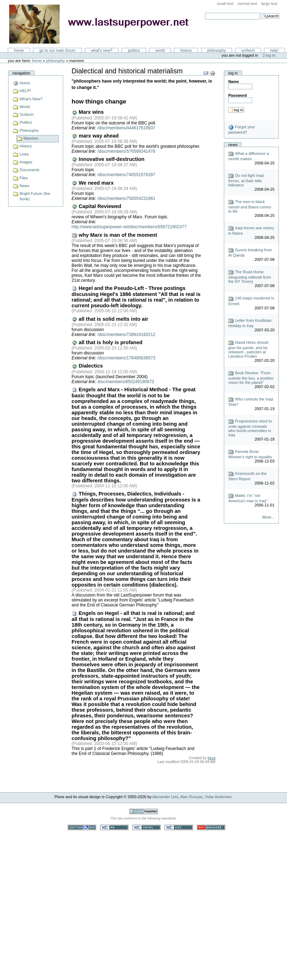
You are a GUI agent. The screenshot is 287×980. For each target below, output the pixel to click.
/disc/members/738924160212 (126, 335)
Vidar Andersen (218, 797)
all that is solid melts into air (110, 319)
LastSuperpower (103, 24)
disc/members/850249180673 (126, 382)
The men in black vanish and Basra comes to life (250, 206)
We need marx (93, 183)
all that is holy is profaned (107, 342)
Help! (275, 50)
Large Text (269, 4)
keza (211, 758)
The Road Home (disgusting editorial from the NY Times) (249, 277)
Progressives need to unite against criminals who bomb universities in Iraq (250, 428)
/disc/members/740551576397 (126, 175)
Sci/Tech (248, 50)
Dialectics (87, 366)
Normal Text (247, 4)
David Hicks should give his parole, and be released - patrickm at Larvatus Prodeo (248, 349)
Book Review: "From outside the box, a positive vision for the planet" (251, 378)
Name (233, 82)
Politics (134, 50)
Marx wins (88, 112)
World (160, 50)
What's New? (101, 50)
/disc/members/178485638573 (126, 358)
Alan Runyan (191, 797)
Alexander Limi (165, 797)
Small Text (225, 4)
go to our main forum (57, 50)
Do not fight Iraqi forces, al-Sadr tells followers (246, 180)
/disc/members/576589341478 (126, 151)
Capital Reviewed (96, 206)
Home (19, 50)
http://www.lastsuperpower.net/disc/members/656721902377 (129, 227)
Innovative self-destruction (108, 159)
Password (237, 95)
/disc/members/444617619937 (126, 128)
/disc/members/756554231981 (126, 198)
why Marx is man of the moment (114, 235)
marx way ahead (95, 136)
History (186, 50)
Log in (271, 55)
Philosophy (217, 50)
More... (269, 517)
